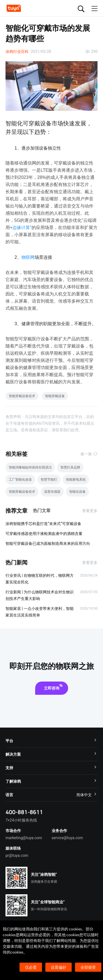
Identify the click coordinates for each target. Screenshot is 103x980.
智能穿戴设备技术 (22, 396)
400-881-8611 (24, 812)
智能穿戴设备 (55, 396)
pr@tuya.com (17, 855)
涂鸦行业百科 (17, 52)
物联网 (28, 257)
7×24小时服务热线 (21, 820)
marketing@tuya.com (24, 838)
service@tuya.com (67, 838)
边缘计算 (21, 227)
